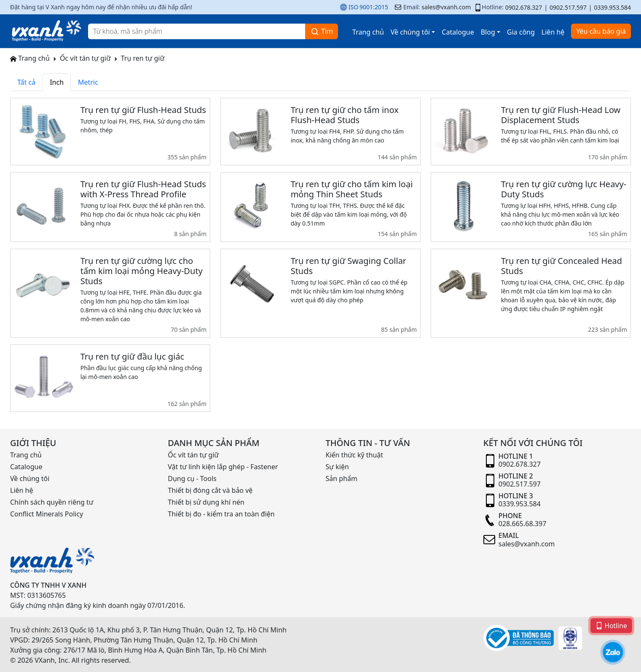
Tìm (322, 31)
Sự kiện (337, 467)
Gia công (521, 32)
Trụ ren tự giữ (143, 58)
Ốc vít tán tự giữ (85, 58)
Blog (488, 32)
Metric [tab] (88, 82)
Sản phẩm (342, 478)
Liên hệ (553, 32)
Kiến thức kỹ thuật (355, 455)
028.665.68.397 (523, 524)
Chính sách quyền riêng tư (52, 502)
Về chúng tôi (410, 32)
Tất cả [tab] (26, 82)
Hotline (611, 625)
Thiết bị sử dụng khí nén (206, 502)
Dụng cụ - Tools (192, 478)
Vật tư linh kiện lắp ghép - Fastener (223, 467)
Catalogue (458, 32)
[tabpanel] (320, 258)
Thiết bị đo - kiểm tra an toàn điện (221, 514)
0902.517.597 (568, 7)
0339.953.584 (612, 7)
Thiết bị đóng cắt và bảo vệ (210, 490)
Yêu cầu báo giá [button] (601, 31)
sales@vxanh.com (446, 7)
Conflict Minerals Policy (47, 514)
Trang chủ (368, 32)
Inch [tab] (57, 82)
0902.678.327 (524, 7)
